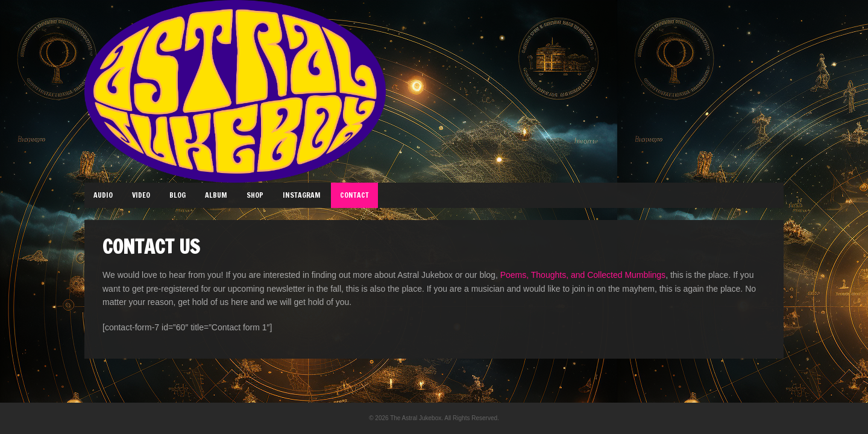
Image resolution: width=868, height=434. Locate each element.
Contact (354, 195)
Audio (103, 195)
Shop (255, 195)
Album (216, 195)
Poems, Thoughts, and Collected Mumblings (583, 275)
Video (141, 195)
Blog (178, 195)
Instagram (302, 195)
